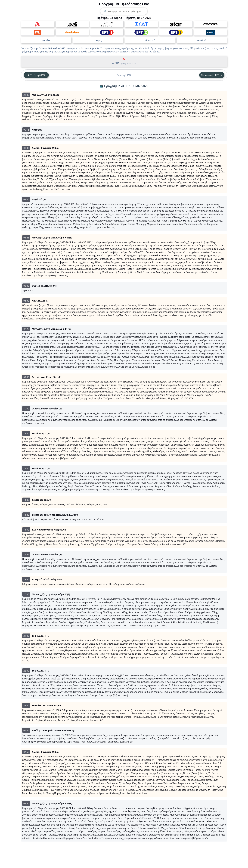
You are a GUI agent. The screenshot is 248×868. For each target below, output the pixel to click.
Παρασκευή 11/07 (212, 75)
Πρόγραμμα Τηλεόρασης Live (124, 4)
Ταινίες (46, 40)
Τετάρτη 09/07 (36, 75)
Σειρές (98, 40)
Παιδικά (202, 40)
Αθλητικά (150, 40)
